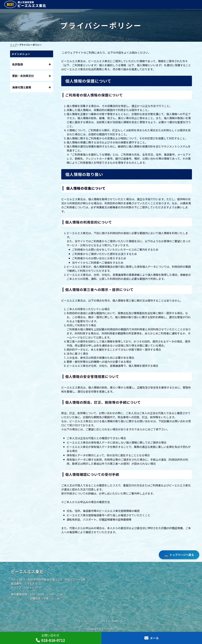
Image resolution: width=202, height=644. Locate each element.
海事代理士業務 (32, 87)
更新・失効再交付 (32, 76)
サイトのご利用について (114, 621)
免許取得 (32, 64)
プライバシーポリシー (87, 621)
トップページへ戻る (179, 555)
